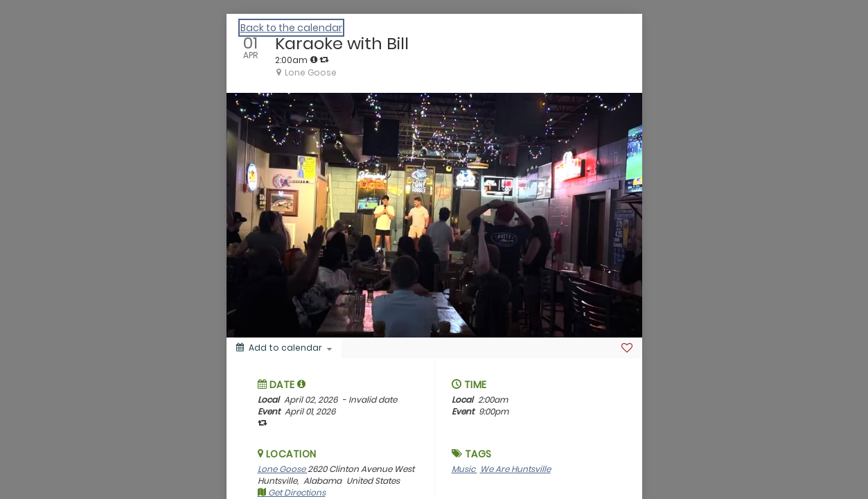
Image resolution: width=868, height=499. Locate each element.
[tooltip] (314, 60)
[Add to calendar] (284, 348)
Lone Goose (283, 469)
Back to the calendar (291, 28)
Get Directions (292, 492)
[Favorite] (627, 348)
